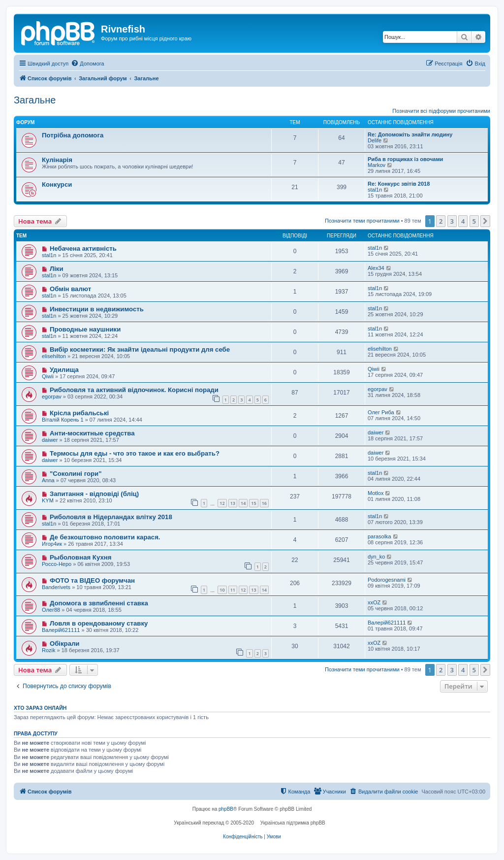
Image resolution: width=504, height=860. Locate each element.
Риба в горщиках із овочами (405, 159)
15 (253, 503)
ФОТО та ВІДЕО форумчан (92, 580)
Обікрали (65, 644)
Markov (377, 165)
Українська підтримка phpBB (293, 823)
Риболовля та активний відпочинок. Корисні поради (134, 390)
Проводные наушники (85, 329)
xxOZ (374, 602)
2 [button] (441, 221)
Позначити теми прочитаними (362, 221)
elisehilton (54, 356)
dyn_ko (376, 557)
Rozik (49, 650)
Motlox (376, 493)
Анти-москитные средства (92, 433)
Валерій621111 (61, 630)
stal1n (375, 190)
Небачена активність (83, 248)
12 (222, 503)
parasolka (379, 536)
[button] (485, 221)
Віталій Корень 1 (63, 420)
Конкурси (57, 184)
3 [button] (452, 221)
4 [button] (463, 221)
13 (233, 503)
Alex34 (376, 268)
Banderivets (56, 587)
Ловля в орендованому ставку (99, 623)
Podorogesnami (387, 580)
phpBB (226, 809)
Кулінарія (57, 160)
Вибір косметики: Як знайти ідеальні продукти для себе (140, 349)
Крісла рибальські (79, 413)
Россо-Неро (57, 564)
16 (264, 503)
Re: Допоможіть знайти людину (410, 134)
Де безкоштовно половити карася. (105, 537)
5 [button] (474, 221)
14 (243, 503)
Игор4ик (52, 544)
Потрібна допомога (73, 135)
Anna (48, 480)
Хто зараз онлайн (40, 708)
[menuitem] (87, 64)
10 (222, 590)
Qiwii (48, 376)
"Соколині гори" (76, 474)
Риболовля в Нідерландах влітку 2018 (111, 517)
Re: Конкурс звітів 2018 (399, 184)
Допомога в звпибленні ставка (99, 603)
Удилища (64, 370)
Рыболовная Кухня (81, 557)
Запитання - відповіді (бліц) (94, 494)
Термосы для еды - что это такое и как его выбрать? (135, 453)
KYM (48, 500)
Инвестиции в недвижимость (97, 309)
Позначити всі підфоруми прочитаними (441, 111)
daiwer (50, 440)
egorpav (52, 397)
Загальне (35, 100)
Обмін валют (70, 289)
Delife (375, 140)
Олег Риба (381, 412)
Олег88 (51, 610)
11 (233, 590)
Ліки (57, 269)
